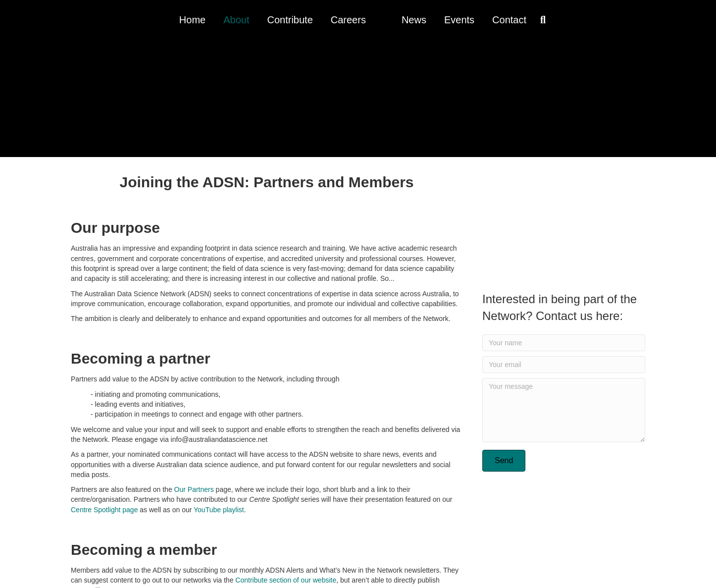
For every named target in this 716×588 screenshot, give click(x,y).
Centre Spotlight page (104, 510)
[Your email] (564, 365)
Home (192, 20)
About (236, 20)
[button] (504, 461)
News (414, 20)
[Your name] (564, 343)
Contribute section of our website (286, 580)
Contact (509, 20)
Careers (348, 20)
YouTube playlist (219, 510)
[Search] (540, 20)
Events (459, 20)
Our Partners (194, 489)
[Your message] (564, 410)
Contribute (290, 20)
